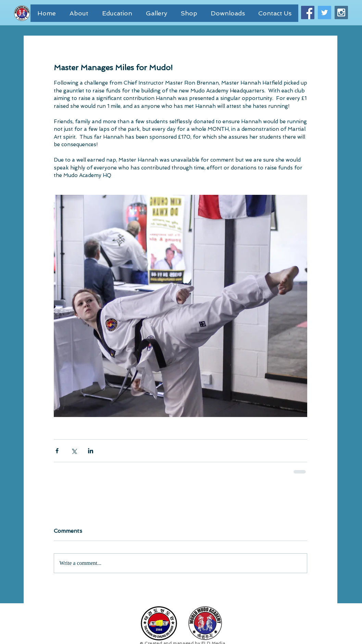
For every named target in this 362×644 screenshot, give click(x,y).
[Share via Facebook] (57, 451)
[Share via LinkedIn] (91, 451)
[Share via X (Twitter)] (74, 451)
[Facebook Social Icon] (308, 12)
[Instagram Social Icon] (341, 12)
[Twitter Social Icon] (324, 12)
